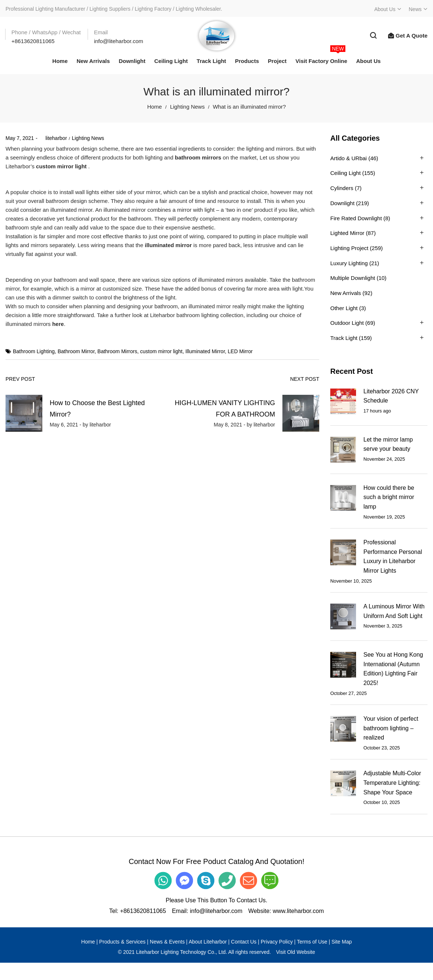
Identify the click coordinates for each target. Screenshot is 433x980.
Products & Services (122, 942)
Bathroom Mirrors (117, 351)
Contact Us (244, 942)
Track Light (344, 338)
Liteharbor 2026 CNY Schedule (391, 396)
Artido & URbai (348, 158)
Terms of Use (312, 942)
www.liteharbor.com (298, 911)
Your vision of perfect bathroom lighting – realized (391, 728)
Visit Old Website (296, 952)
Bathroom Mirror (76, 351)
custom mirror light (61, 166)
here (58, 324)
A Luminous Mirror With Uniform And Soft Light (394, 611)
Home (155, 107)
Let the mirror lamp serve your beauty (388, 444)
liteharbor (53, 138)
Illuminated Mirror (205, 351)
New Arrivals (346, 293)
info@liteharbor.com (216, 911)
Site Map (342, 942)
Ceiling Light (346, 173)
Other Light (344, 308)
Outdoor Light (347, 323)
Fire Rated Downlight (356, 218)
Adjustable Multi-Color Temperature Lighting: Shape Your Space (392, 783)
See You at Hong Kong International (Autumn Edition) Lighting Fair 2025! (393, 669)
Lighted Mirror (347, 233)
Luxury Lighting (349, 263)
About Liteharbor (208, 942)
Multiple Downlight (353, 278)
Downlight (342, 203)
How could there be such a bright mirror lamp (389, 497)
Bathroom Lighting (34, 351)
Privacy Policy (277, 942)
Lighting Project (349, 248)
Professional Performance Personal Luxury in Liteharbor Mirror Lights (393, 556)
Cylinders (342, 188)
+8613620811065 (143, 911)
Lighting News (187, 107)
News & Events (167, 942)
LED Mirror (240, 351)
